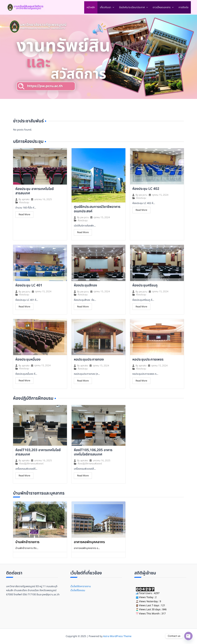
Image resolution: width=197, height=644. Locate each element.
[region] (98, 57)
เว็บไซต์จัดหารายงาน (81, 586)
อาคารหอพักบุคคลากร (89, 542)
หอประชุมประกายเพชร (148, 360)
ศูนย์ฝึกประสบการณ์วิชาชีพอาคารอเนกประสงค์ (97, 209)
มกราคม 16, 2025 (43, 199)
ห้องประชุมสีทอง (86, 285)
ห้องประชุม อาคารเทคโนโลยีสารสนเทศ (35, 191)
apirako (26, 199)
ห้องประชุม (24, 203)
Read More (24, 215)
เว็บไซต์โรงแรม (78, 590)
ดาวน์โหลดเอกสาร (163, 7)
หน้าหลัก (91, 7)
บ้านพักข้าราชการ (27, 542)
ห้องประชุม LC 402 (146, 189)
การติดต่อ (183, 7)
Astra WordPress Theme (117, 636)
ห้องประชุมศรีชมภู (145, 285)
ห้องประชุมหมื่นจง (28, 360)
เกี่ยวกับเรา (107, 7)
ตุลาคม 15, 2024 (102, 217)
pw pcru (85, 217)
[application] (113, 7)
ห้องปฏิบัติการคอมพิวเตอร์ (31, 464)
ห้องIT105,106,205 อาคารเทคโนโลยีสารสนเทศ (93, 452)
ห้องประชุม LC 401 (29, 285)
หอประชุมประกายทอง (89, 360)
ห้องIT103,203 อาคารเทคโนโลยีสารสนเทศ (38, 452)
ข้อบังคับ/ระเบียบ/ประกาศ (134, 7)
